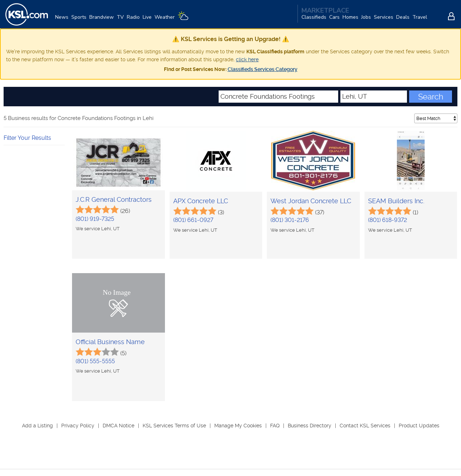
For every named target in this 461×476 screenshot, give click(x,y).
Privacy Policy (78, 426)
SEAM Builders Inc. (396, 201)
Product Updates (419, 426)
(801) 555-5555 (95, 362)
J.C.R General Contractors (114, 200)
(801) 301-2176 (290, 220)
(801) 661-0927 (193, 220)
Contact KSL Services (365, 426)
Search (431, 97)
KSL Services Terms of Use (174, 426)
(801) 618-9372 (388, 220)
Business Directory (310, 426)
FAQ (275, 426)
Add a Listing (37, 426)
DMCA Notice (118, 426)
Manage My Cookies (238, 426)
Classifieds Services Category (263, 70)
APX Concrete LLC (201, 201)
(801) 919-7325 (95, 219)
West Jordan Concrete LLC (311, 201)
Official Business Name (110, 342)
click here (247, 60)
